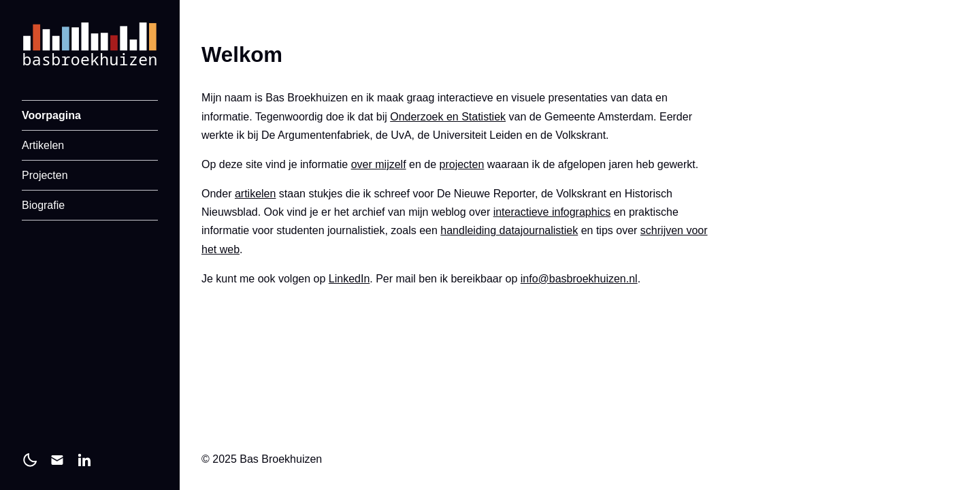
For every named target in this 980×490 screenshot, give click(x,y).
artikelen (255, 194)
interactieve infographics (552, 212)
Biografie (43, 205)
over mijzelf (379, 164)
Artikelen (43, 145)
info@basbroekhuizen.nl (579, 279)
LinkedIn (349, 279)
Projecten (45, 175)
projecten (462, 164)
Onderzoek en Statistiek (448, 117)
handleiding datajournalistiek (509, 230)
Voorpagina (51, 115)
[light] (30, 460)
